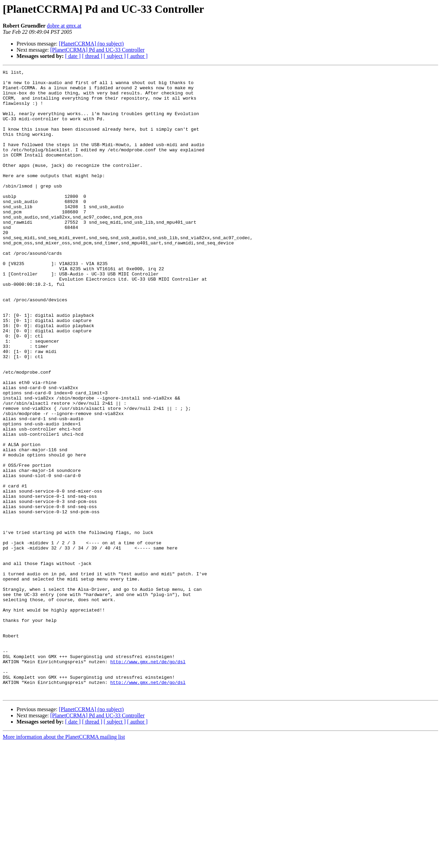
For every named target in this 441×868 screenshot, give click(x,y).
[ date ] (73, 56)
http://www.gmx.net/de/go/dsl (148, 780)
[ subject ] (115, 56)
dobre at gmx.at (64, 26)
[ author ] (137, 56)
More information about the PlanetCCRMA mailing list (64, 862)
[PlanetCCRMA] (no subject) (91, 44)
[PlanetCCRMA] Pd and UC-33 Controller (98, 50)
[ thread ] (92, 56)
